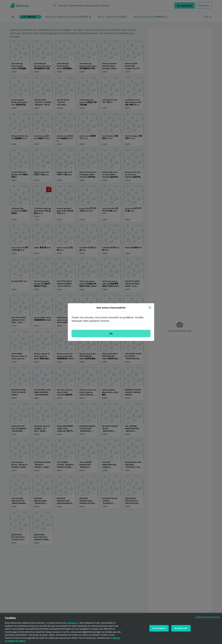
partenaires (72, 624)
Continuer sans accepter (208, 618)
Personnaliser (159, 629)
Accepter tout (181, 629)
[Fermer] (150, 308)
